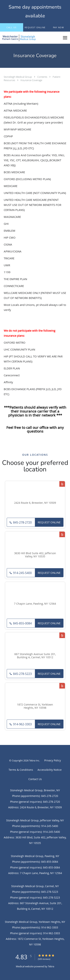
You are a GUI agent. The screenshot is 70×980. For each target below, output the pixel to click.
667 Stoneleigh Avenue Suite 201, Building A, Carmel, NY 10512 (35, 656)
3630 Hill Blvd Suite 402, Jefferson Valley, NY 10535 (35, 555)
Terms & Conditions (21, 770)
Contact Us (35, 779)
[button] (35, 27)
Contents (43, 77)
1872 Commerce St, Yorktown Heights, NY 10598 (35, 706)
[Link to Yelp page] (62, 484)
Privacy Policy (53, 760)
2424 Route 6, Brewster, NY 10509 (35, 503)
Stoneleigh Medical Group (18, 77)
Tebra (51, 966)
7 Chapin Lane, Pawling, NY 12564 (35, 604)
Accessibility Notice (50, 770)
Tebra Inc (34, 760)
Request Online (49, 522)
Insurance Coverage (31, 80)
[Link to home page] (30, 38)
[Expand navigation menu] (65, 38)
